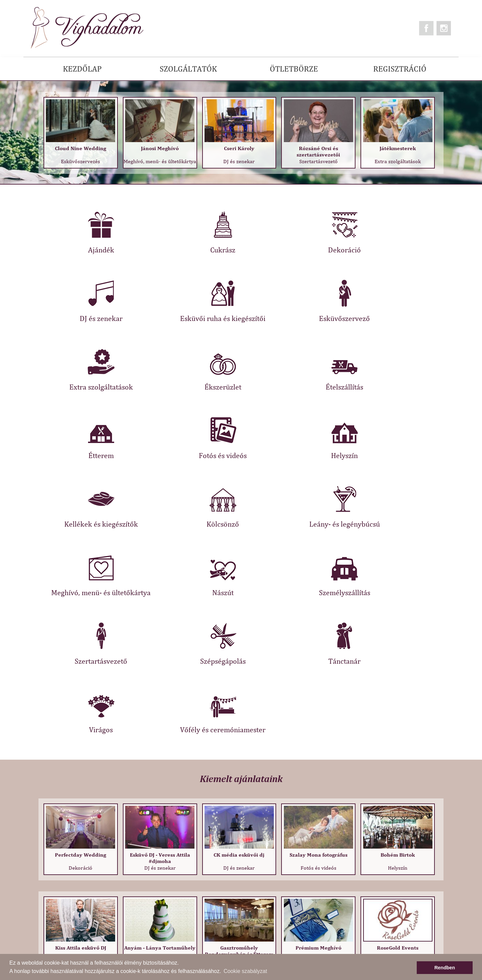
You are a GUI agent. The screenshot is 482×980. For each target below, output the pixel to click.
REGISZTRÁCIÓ (400, 69)
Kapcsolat (39, 904)
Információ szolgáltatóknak (188, 922)
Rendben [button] (445, 968)
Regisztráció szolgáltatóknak (190, 912)
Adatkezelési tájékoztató (185, 902)
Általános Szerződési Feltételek (193, 891)
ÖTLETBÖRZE (294, 69)
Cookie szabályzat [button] (245, 971)
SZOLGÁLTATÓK (188, 69)
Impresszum (169, 933)
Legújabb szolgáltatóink (184, 943)
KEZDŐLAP (82, 69)
